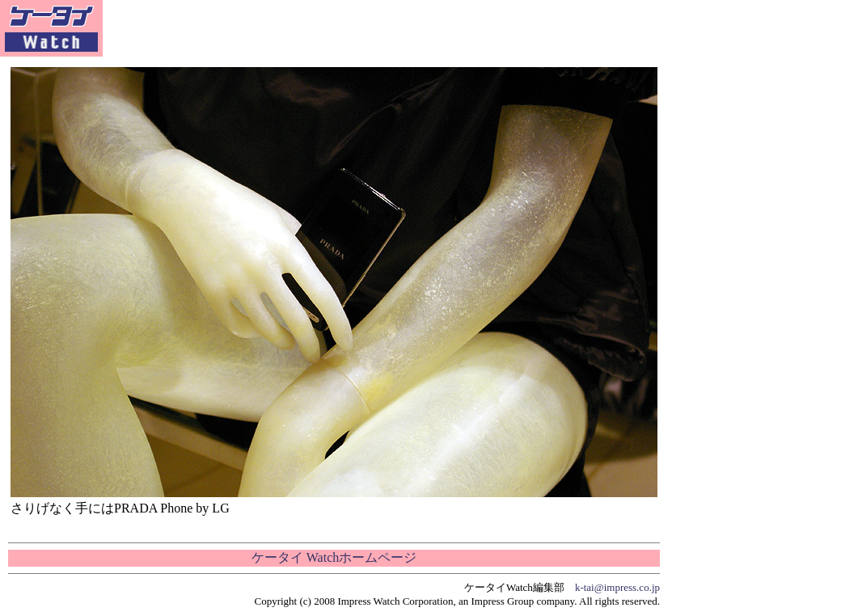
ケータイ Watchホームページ (334, 557)
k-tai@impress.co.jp (617, 587)
